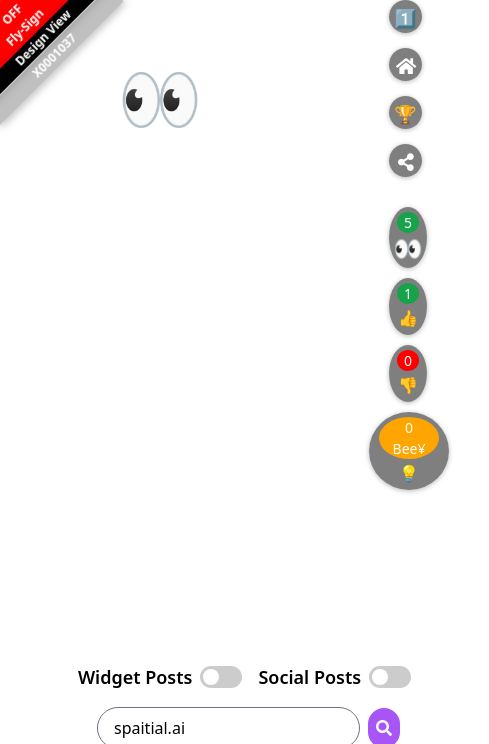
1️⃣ (405, 18)
